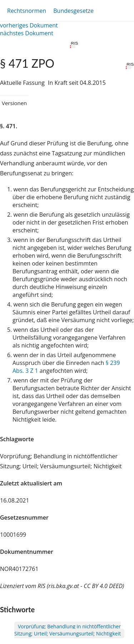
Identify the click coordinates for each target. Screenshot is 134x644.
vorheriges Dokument (29, 25)
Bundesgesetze (73, 11)
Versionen (14, 103)
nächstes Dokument (27, 33)
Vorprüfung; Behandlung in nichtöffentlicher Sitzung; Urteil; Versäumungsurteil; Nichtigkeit (68, 630)
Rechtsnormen (27, 11)
